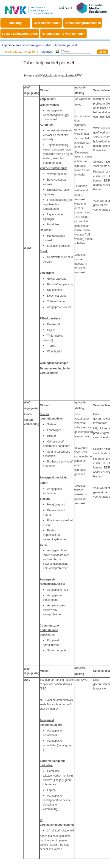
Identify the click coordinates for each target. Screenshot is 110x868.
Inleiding (16, 23)
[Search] (76, 51)
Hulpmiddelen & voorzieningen (63, 34)
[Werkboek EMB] (29, 8)
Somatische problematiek (83, 23)
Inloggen (46, 52)
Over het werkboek (47, 23)
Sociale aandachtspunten (20, 34)
